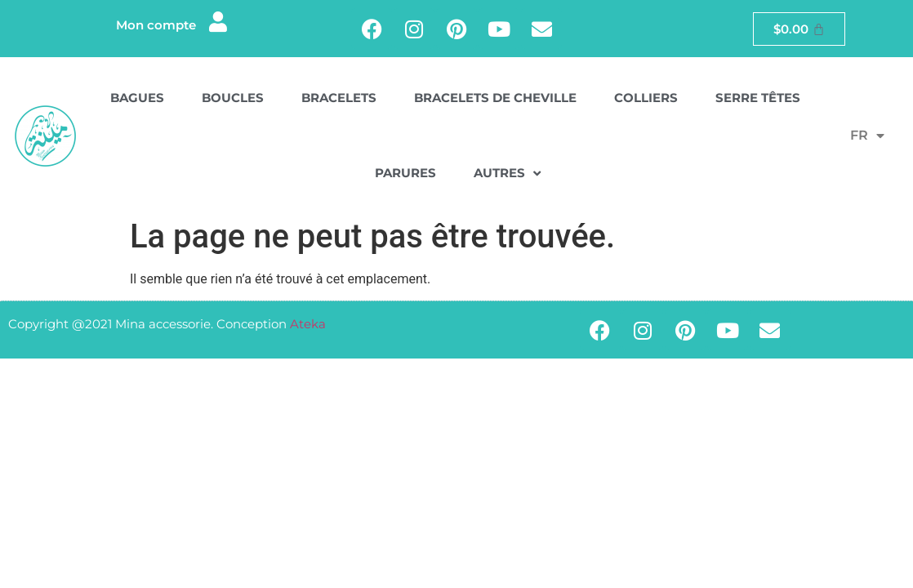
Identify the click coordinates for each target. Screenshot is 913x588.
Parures (405, 173)
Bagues (137, 98)
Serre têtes (758, 98)
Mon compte (156, 25)
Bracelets (339, 98)
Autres (507, 174)
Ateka (308, 324)
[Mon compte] (218, 22)
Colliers (646, 98)
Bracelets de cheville (495, 98)
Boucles (233, 98)
